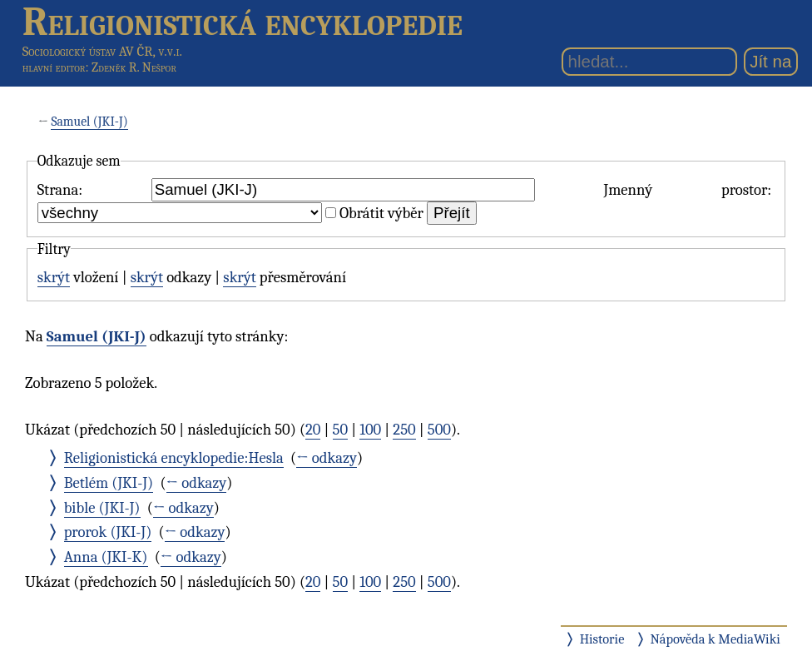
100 (370, 430)
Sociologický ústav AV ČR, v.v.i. (102, 51)
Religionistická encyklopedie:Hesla (174, 458)
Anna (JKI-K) (106, 557)
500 (439, 430)
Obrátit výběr (381, 213)
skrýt (54, 277)
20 (313, 430)
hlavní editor (54, 67)
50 (341, 430)
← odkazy (327, 458)
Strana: (60, 190)
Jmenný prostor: (687, 190)
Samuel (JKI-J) (89, 122)
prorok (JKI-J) (108, 532)
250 (404, 430)
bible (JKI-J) (102, 508)
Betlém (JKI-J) (109, 483)
